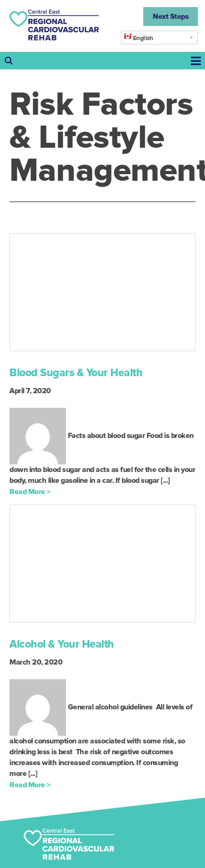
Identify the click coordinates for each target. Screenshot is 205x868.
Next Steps (171, 17)
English (138, 37)
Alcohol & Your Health (62, 644)
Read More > (30, 492)
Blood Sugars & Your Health (76, 373)
